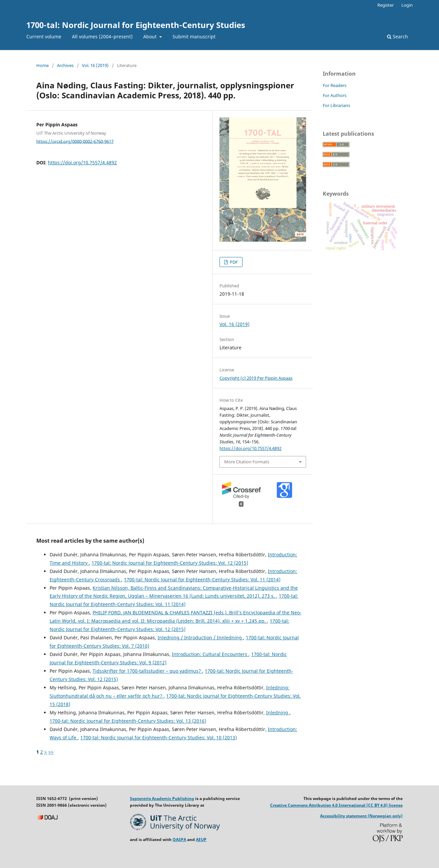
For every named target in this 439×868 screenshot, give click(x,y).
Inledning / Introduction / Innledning (200, 637)
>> (51, 752)
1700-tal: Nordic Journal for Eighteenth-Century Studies (136, 25)
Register (386, 5)
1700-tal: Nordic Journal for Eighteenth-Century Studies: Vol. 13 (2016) (128, 721)
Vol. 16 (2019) (95, 65)
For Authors (335, 95)
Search (398, 36)
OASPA (179, 839)
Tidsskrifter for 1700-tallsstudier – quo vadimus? (147, 671)
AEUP (201, 839)
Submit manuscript (194, 36)
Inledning (278, 712)
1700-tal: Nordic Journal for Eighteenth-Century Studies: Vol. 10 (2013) (159, 737)
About (151, 36)
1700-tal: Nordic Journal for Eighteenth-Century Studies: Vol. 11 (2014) (202, 579)
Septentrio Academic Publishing (162, 798)
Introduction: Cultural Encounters (210, 654)
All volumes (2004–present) (102, 36)
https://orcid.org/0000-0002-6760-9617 (75, 141)
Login (407, 5)
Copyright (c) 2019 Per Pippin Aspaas (256, 378)
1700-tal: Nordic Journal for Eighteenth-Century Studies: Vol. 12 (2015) (170, 563)
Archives (65, 65)
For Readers (335, 85)
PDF (233, 262)
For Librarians (336, 105)
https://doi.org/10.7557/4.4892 (82, 162)
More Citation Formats (247, 462)
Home (42, 65)
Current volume (44, 36)
